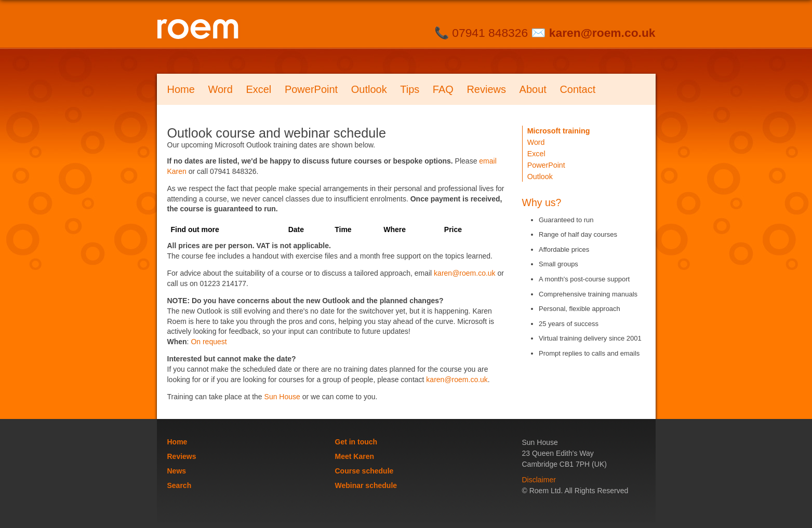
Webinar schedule (366, 485)
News (177, 471)
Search (179, 485)
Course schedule (364, 471)
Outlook (369, 89)
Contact (577, 89)
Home (181, 89)
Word (220, 89)
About (533, 89)
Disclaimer (539, 480)
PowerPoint (311, 89)
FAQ (443, 89)
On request (209, 342)
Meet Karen (355, 456)
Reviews (486, 89)
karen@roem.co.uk (602, 33)
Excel (258, 89)
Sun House (282, 397)
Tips (410, 89)
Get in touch (356, 442)
